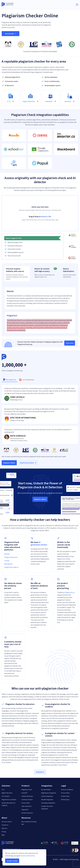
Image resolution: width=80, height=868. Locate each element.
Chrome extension (27, 813)
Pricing (4, 832)
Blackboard (8, 564)
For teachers (6, 796)
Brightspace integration (49, 793)
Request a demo (9, 463)
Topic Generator (27, 806)
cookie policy (30, 856)
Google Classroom (11, 557)
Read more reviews (28, 463)
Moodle (7, 554)
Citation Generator (27, 796)
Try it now (70, 343)
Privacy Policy (65, 793)
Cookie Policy (65, 796)
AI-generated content (39, 543)
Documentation (46, 790)
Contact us (5, 825)
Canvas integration (47, 796)
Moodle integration (47, 800)
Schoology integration (48, 803)
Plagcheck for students (9, 800)
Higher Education (7, 793)
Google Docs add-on (11, 567)
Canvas (7, 561)
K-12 (3, 790)
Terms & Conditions (67, 790)
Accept (12, 861)
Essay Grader (26, 803)
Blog (3, 835)
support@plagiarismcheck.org (11, 849)
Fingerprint (69, 592)
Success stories (7, 822)
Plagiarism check (27, 790)
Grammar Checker (27, 800)
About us (4, 828)
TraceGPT (24, 793)
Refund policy (65, 800)
